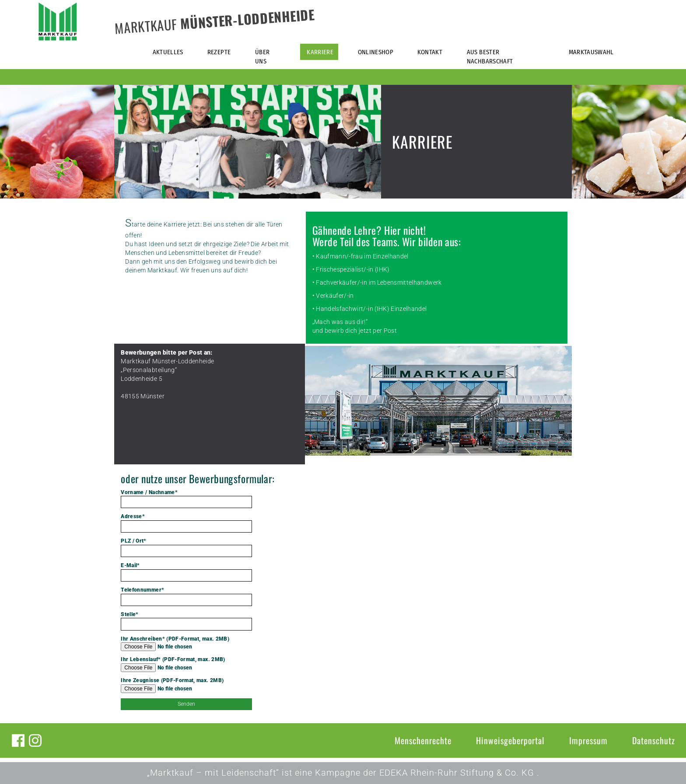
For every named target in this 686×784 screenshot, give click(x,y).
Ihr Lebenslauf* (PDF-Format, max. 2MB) (186, 664)
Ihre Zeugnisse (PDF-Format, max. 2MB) (186, 685)
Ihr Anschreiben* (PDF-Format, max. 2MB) (186, 644)
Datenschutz (654, 740)
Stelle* (186, 621)
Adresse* (186, 523)
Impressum (588, 740)
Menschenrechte (423, 740)
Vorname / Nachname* (186, 499)
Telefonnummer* (186, 596)
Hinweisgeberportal (510, 740)
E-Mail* (186, 572)
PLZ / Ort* (186, 547)
